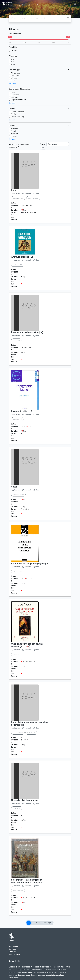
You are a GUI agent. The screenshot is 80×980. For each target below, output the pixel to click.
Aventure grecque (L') (22, 257)
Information (14, 946)
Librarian (12, 952)
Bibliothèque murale (18, 112)
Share (36, 194)
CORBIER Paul (17, 419)
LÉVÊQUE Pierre (18, 265)
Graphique (15, 97)
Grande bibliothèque (18, 117)
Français (14, 136)
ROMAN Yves (31, 733)
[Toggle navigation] (75, 4)
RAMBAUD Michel (18, 495)
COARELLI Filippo (18, 198)
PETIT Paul (16, 340)
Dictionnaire (15, 73)
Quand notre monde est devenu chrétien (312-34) (27, 645)
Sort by (43, 144)
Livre (13, 92)
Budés (13, 114)
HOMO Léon (17, 808)
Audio (13, 62)
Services (12, 949)
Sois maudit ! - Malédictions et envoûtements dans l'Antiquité (27, 881)
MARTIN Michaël (18, 890)
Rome (14, 190)
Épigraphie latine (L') (22, 411)
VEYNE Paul (17, 654)
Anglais (14, 131)
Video (13, 64)
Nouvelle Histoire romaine (24, 800)
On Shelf (14, 51)
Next (38, 923)
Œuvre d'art (15, 95)
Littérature (15, 78)
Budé (13, 80)
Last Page (47, 923)
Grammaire (15, 76)
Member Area (14, 954)
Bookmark (28, 193)
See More (12, 84)
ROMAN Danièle (18, 733)
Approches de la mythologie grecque (30, 563)
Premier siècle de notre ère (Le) (27, 332)
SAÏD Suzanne (17, 571)
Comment (16, 194)
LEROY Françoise (33, 198)
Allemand (15, 129)
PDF (13, 59)
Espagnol (14, 134)
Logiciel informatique (19, 100)
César (14, 487)
